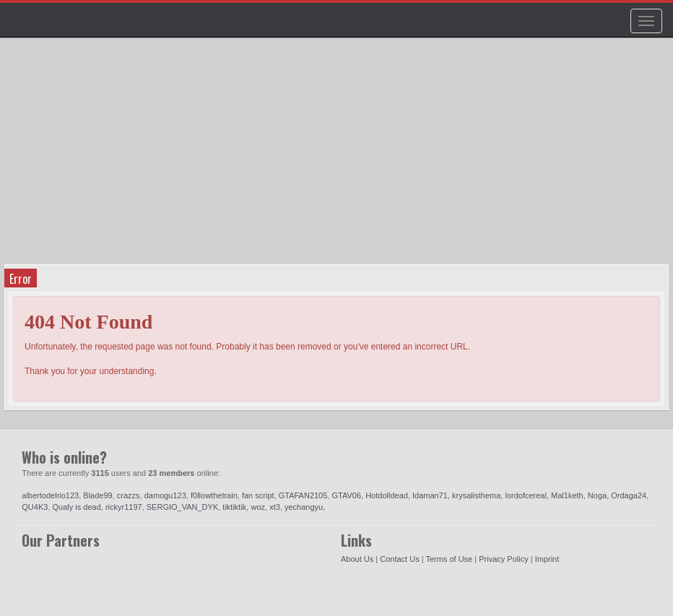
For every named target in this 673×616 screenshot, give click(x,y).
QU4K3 (35, 507)
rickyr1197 (124, 507)
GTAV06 (346, 495)
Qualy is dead (77, 507)
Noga (597, 495)
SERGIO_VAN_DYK (182, 507)
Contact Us (399, 559)
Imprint (547, 559)
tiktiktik (234, 507)
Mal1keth (567, 495)
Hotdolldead (387, 495)
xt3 (275, 507)
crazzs (129, 495)
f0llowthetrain (214, 495)
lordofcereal (525, 495)
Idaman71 (430, 495)
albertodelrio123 (50, 495)
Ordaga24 (629, 495)
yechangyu (304, 507)
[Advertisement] (338, 156)
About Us (357, 559)
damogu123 (165, 495)
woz (258, 507)
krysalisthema (476, 495)
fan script (258, 495)
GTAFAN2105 (303, 495)
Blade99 (97, 495)
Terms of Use (449, 559)
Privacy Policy (503, 559)
